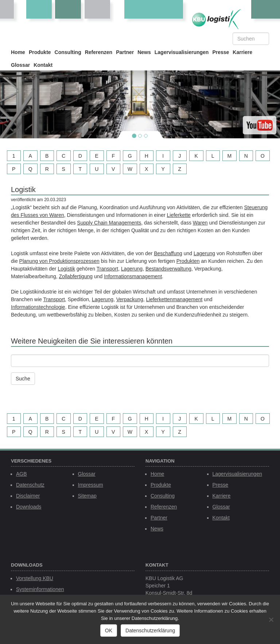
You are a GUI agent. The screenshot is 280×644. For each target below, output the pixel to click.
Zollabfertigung (76, 276)
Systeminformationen (40, 589)
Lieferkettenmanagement (174, 299)
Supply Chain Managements (109, 223)
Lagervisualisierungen (182, 52)
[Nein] (271, 620)
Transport (107, 269)
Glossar (20, 65)
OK (109, 630)
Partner (125, 52)
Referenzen (99, 52)
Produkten (188, 261)
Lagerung (204, 253)
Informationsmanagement (133, 276)
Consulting (68, 52)
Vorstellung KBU (35, 578)
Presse (221, 52)
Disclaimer (28, 496)
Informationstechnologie (38, 307)
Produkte (40, 52)
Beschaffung (168, 253)
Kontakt (43, 65)
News (144, 52)
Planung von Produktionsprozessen (59, 261)
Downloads (29, 507)
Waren (200, 223)
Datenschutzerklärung (150, 630)
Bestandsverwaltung (168, 269)
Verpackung (130, 299)
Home (18, 52)
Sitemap (87, 496)
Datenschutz (30, 485)
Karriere (242, 52)
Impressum (91, 485)
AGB (22, 474)
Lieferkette (179, 215)
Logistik (66, 269)
